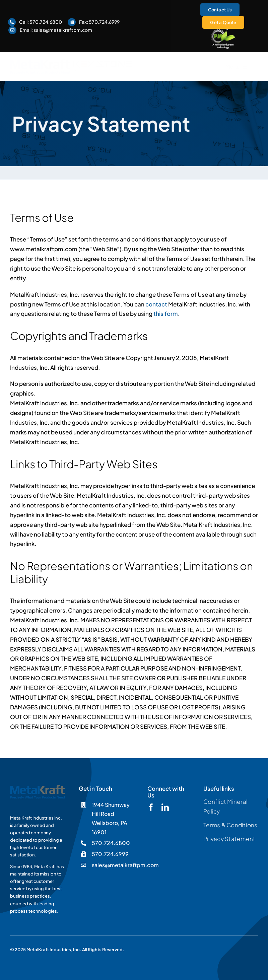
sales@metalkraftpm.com (63, 30)
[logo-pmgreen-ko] (223, 31)
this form (166, 313)
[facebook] (151, 807)
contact (156, 304)
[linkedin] (165, 807)
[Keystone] (103, 63)
